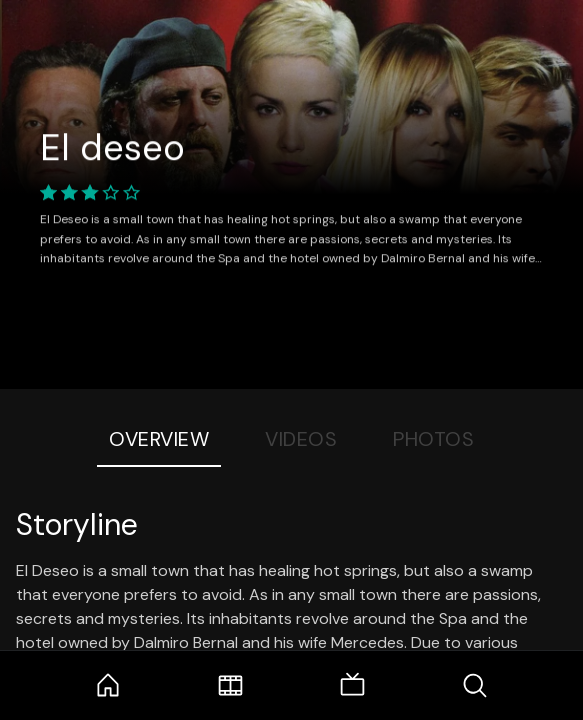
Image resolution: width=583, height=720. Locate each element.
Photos (433, 439)
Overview (159, 439)
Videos (301, 439)
